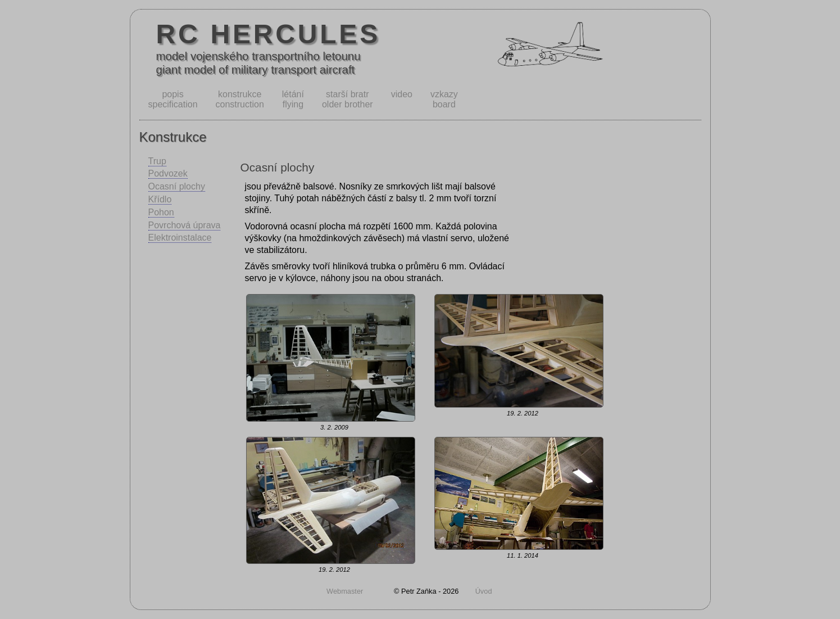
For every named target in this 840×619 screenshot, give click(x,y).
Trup (157, 161)
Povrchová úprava (185, 225)
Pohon (161, 212)
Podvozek (168, 173)
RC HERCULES (269, 34)
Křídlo (160, 199)
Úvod (484, 591)
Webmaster (345, 591)
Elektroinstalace (180, 238)
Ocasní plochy (177, 186)
